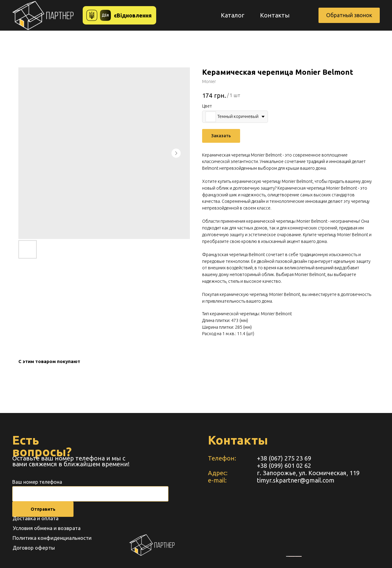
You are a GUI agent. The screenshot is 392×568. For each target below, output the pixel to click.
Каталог (233, 15)
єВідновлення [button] (133, 15)
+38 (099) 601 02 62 (284, 466)
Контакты (275, 15)
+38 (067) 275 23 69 (284, 458)
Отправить (43, 509)
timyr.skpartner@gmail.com (296, 480)
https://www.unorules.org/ (298, 556)
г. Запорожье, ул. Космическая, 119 (308, 473)
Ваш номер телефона (37, 482)
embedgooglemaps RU (292, 556)
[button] (349, 15)
